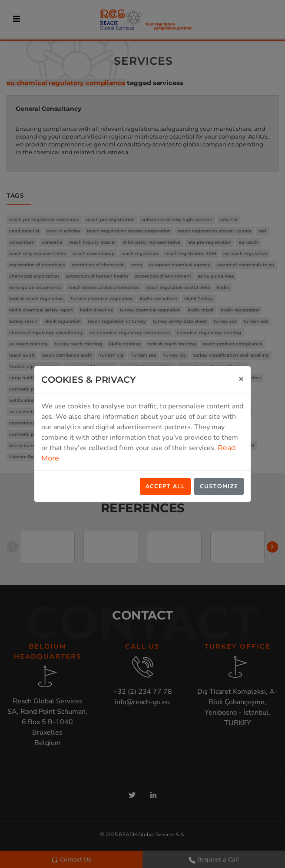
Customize (219, 486)
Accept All (165, 486)
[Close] (241, 378)
